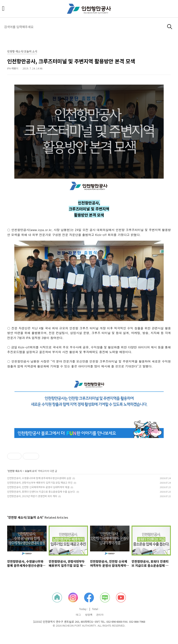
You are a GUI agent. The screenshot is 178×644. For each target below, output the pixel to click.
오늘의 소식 (31, 471)
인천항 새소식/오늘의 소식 (22, 52)
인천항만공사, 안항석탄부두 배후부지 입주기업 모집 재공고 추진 (40, 482)
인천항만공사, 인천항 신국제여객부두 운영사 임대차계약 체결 (38, 487)
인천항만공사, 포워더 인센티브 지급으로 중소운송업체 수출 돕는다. (41, 492)
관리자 (100, 615)
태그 (78, 615)
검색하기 (170, 27)
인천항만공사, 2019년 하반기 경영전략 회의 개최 (32, 496)
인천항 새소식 (15, 471)
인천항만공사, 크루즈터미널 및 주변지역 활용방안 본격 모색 (71, 61)
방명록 (89, 615)
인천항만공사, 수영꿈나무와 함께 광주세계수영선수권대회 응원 (39, 478)
